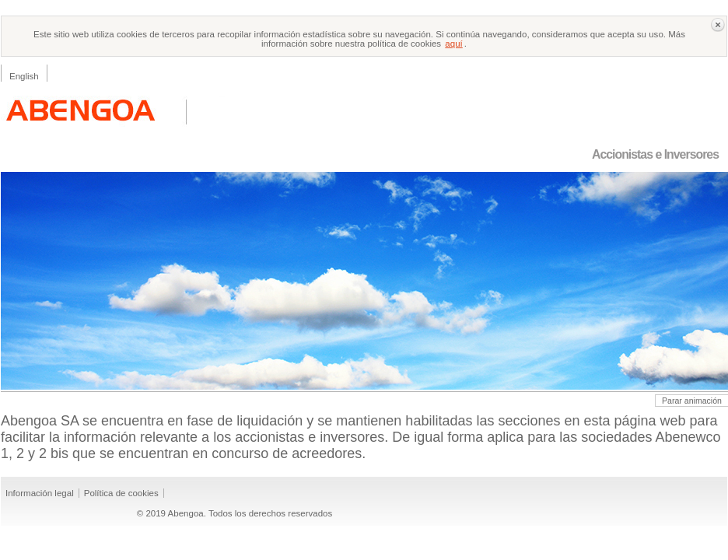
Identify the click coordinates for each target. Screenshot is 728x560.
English (24, 76)
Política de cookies (121, 493)
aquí (453, 44)
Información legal (40, 493)
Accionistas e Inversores (655, 154)
